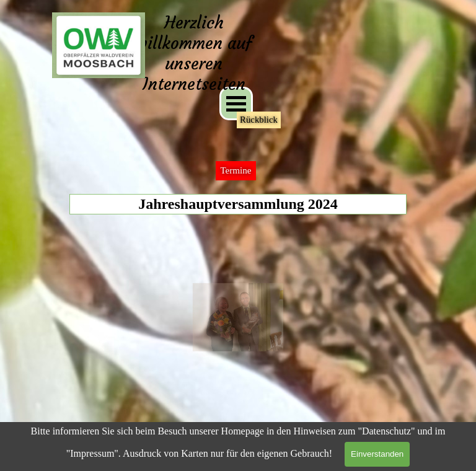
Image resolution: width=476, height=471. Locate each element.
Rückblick (259, 120)
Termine (236, 170)
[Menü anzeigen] (236, 103)
